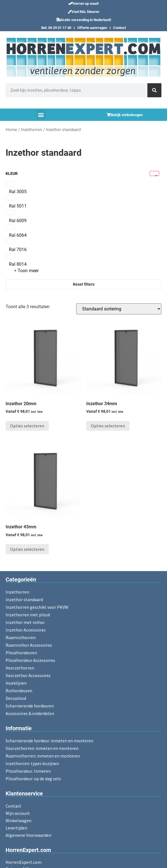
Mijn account (18, 813)
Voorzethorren (20, 668)
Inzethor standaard (24, 599)
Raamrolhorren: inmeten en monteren (43, 756)
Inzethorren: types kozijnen (32, 763)
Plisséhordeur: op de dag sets (33, 779)
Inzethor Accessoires (26, 630)
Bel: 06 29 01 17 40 (56, 28)
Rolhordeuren (19, 691)
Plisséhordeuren (21, 653)
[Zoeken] (154, 90)
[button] (84, 4)
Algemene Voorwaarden (28, 835)
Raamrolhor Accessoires (29, 645)
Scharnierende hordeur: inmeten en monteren (49, 741)
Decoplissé (16, 698)
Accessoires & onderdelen (30, 713)
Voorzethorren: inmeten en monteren (42, 748)
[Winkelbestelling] (119, 309)
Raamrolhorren (21, 637)
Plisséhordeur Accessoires (30, 660)
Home (11, 130)
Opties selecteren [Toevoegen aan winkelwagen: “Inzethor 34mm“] (108, 426)
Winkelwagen (18, 820)
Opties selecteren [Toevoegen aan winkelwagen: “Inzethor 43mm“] (27, 549)
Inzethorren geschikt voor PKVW (37, 607)
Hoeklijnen (16, 683)
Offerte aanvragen (92, 28)
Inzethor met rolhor (25, 622)
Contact (120, 28)
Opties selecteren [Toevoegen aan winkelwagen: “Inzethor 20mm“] (27, 426)
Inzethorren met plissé (28, 615)
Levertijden (16, 828)
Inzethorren (32, 130)
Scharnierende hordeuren (30, 706)
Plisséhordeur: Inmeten (28, 771)
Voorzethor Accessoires (28, 675)
